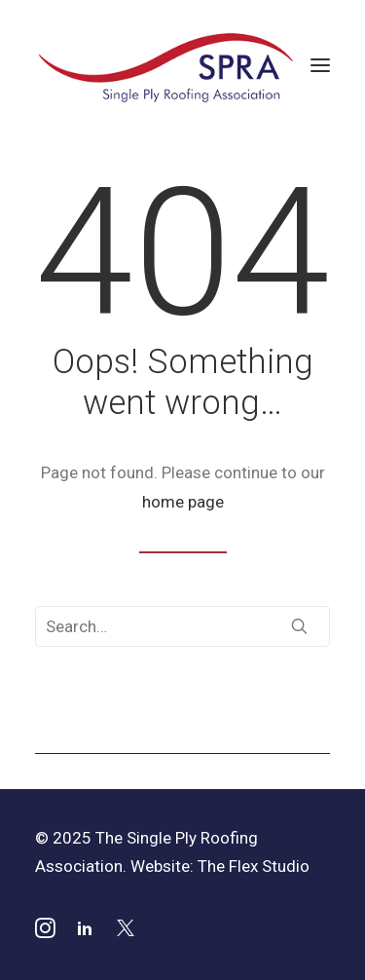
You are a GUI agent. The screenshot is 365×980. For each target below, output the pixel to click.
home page (183, 502)
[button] (320, 65)
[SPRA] (167, 65)
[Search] (182, 626)
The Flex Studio (254, 866)
